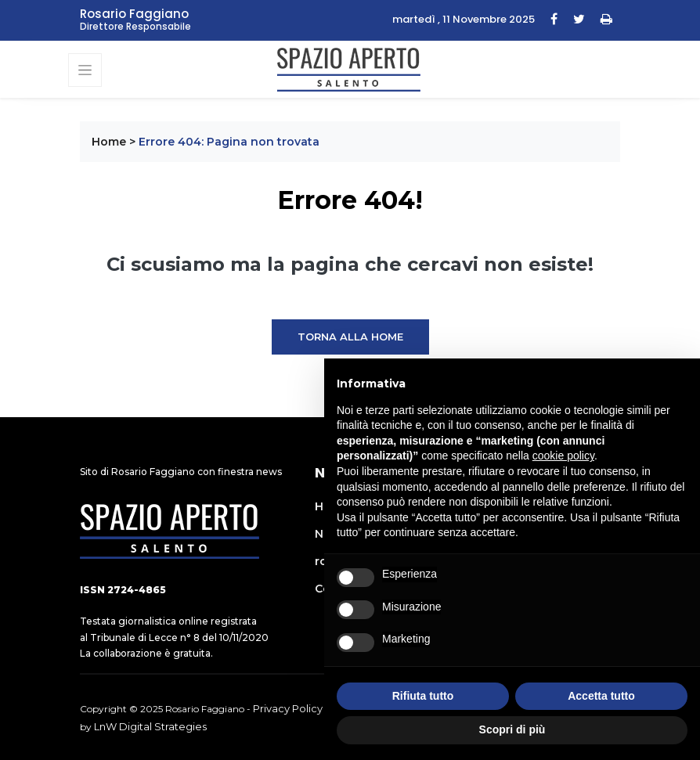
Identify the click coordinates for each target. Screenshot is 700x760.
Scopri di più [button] (512, 729)
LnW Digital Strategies (150, 726)
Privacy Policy (288, 708)
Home (109, 142)
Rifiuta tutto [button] (423, 696)
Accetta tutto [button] (601, 696)
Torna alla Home (350, 337)
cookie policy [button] (563, 456)
